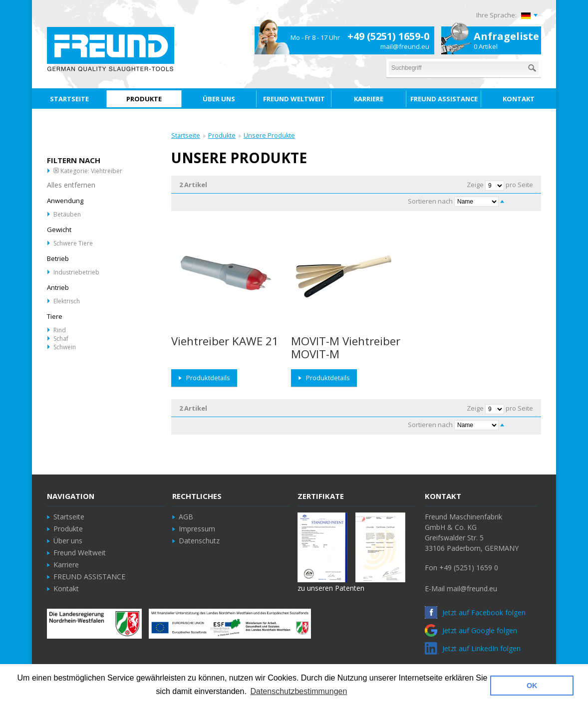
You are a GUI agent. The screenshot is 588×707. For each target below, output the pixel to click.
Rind (60, 330)
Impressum (197, 529)
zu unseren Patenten (331, 588)
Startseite (186, 135)
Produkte (222, 135)
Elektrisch (67, 301)
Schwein (65, 347)
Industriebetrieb (76, 272)
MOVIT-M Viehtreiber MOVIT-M (346, 348)
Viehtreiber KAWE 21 (225, 341)
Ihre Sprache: (496, 15)
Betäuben (67, 214)
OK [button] (532, 686)
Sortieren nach (430, 201)
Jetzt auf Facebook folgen (475, 612)
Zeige (475, 185)
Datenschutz (199, 541)
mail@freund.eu (405, 46)
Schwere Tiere (73, 243)
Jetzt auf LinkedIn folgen (473, 648)
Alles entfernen (71, 185)
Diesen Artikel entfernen (56, 170)
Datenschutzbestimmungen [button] (298, 691)
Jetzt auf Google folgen (471, 630)
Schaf (61, 339)
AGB (186, 517)
